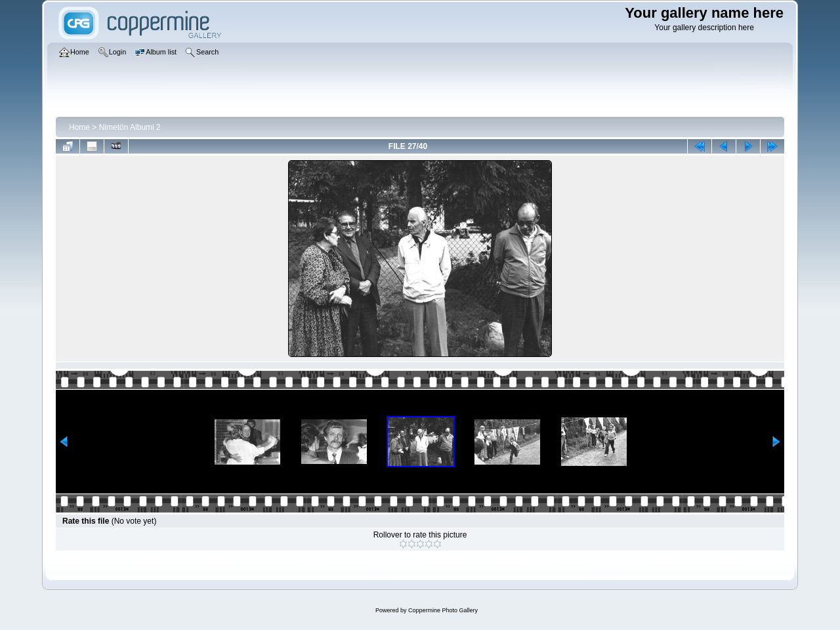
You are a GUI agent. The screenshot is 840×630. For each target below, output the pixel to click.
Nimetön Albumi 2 (130, 127)
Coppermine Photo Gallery (443, 610)
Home (79, 127)
